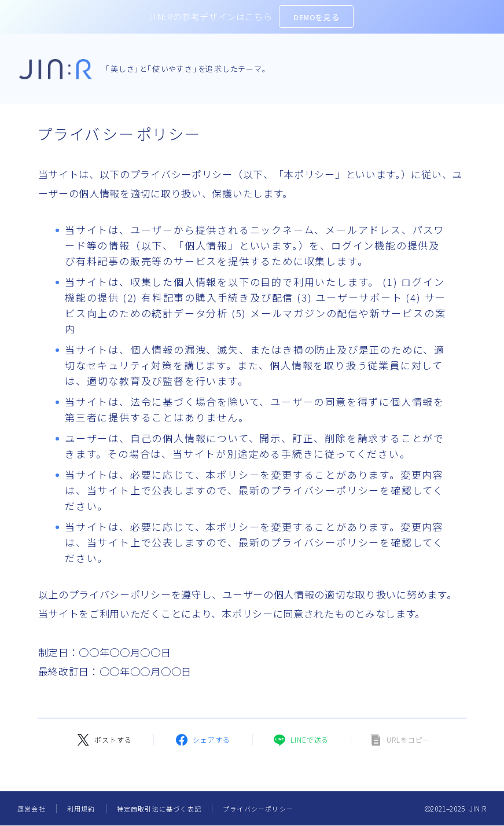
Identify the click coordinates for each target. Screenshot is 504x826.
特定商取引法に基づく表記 (159, 809)
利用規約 (81, 809)
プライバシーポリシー (258, 809)
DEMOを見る (316, 17)
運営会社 (32, 809)
